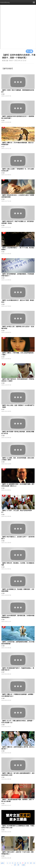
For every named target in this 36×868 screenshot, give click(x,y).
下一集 (29, 51)
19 (18, 865)
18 (15, 865)
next (23, 865)
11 (34, 863)
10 (31, 863)
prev (2, 863)
